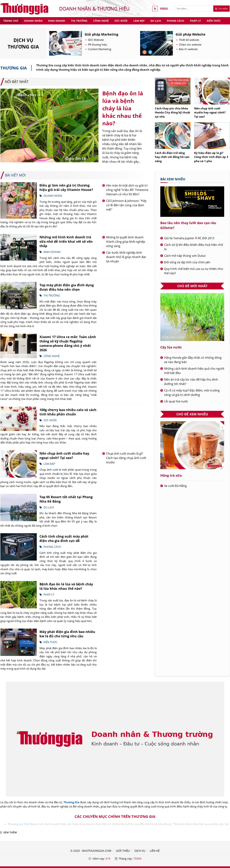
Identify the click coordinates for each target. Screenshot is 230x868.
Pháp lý (195, 21)
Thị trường (79, 21)
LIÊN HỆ (155, 851)
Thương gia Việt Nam (22, 824)
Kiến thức (214, 21)
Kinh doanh (57, 21)
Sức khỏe (121, 21)
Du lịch (156, 21)
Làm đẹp (139, 21)
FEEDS (164, 9)
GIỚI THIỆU (123, 851)
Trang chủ (11, 21)
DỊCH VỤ (140, 851)
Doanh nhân (33, 21)
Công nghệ (101, 21)
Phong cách (176, 21)
